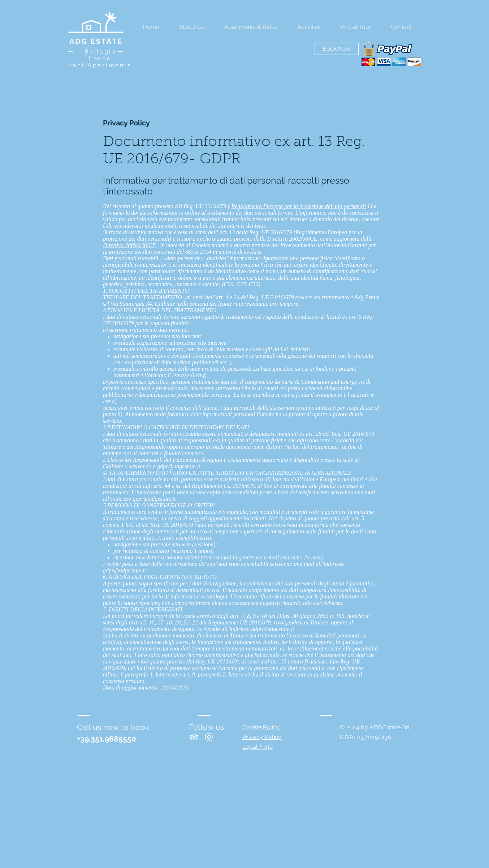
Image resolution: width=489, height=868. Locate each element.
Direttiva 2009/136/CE (129, 245)
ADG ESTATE (96, 41)
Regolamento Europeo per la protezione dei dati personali (298, 206)
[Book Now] (337, 49)
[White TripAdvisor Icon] (194, 737)
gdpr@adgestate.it (179, 466)
